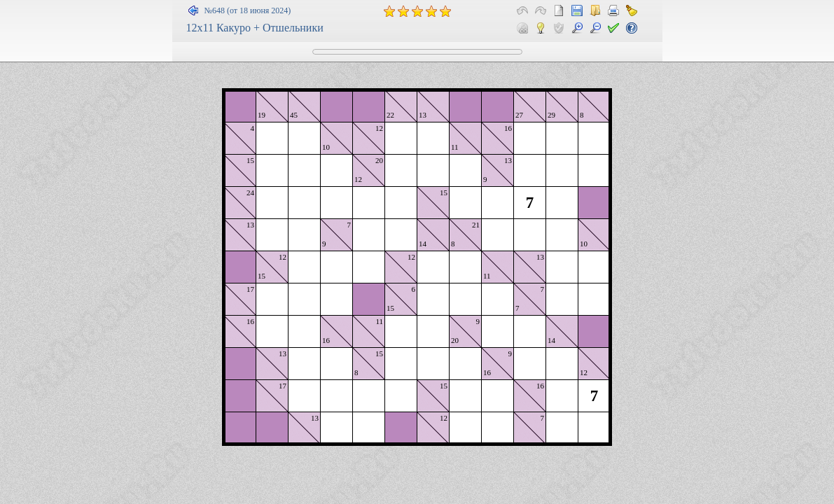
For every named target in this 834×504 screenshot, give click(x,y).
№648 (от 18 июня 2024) (248, 10)
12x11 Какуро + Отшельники (255, 28)
